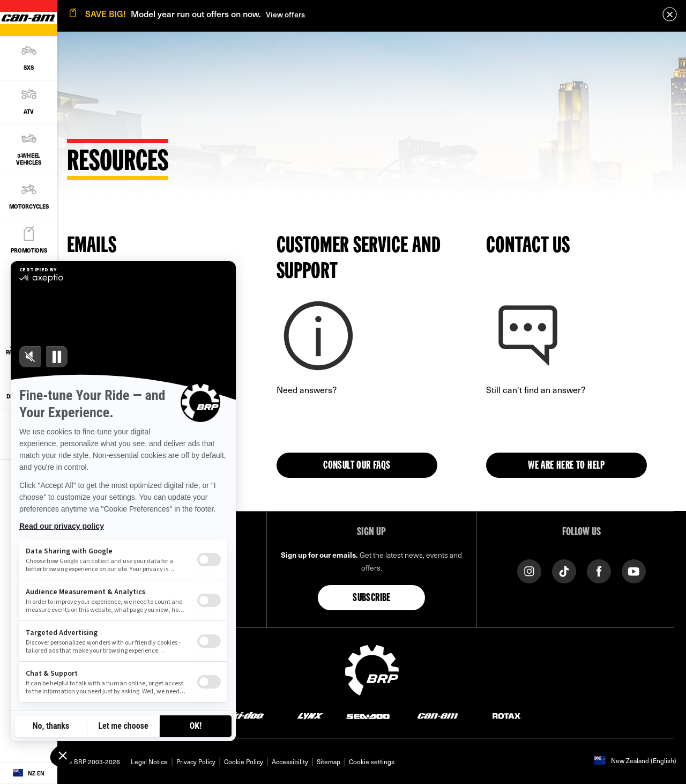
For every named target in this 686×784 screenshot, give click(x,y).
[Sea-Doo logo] (368, 715)
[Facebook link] (599, 570)
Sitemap (329, 761)
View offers (285, 14)
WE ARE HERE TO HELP (566, 466)
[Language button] (29, 773)
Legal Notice (149, 761)
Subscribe (372, 598)
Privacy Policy (196, 761)
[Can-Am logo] (438, 715)
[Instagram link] (529, 570)
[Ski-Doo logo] (244, 715)
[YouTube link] (634, 570)
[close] (670, 14)
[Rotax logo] (507, 715)
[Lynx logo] (310, 715)
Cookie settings (372, 761)
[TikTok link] (564, 570)
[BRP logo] (372, 669)
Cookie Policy (244, 761)
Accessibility (290, 761)
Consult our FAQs (357, 466)
